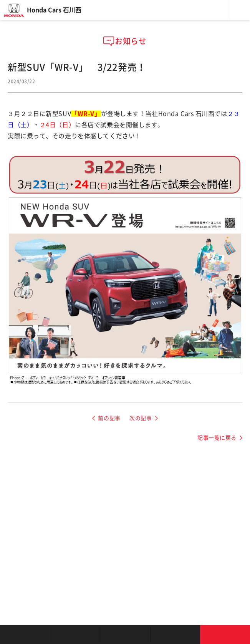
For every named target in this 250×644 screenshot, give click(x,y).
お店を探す (25, 634)
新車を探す (75, 634)
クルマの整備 (125, 634)
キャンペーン (175, 634)
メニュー (240, 10)
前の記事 (109, 418)
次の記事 (141, 418)
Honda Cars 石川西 (54, 10)
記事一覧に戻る (217, 438)
